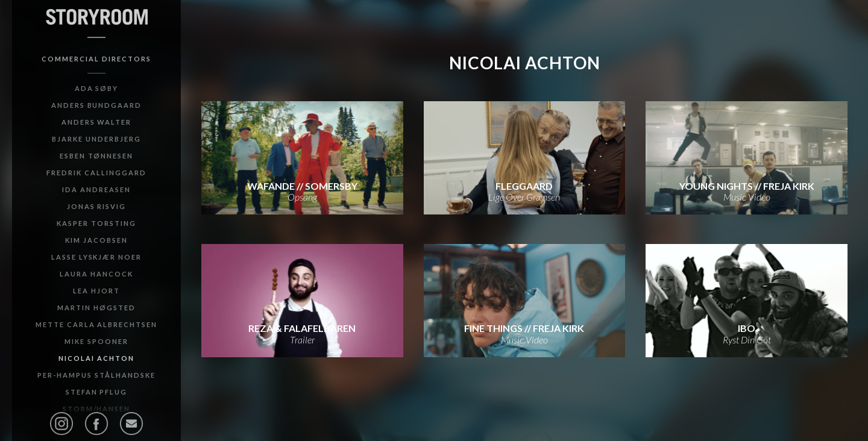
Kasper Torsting (96, 223)
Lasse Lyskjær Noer (96, 257)
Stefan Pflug (97, 392)
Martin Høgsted (96, 308)
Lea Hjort (96, 291)
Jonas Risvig (97, 206)
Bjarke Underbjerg (96, 139)
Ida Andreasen (96, 189)
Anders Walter (96, 122)
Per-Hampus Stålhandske (96, 375)
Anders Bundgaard (96, 105)
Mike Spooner (96, 341)
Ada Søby (97, 88)
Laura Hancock (96, 274)
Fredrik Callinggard (96, 173)
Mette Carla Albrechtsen (96, 324)
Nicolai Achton (96, 358)
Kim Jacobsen (96, 240)
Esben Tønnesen (96, 156)
